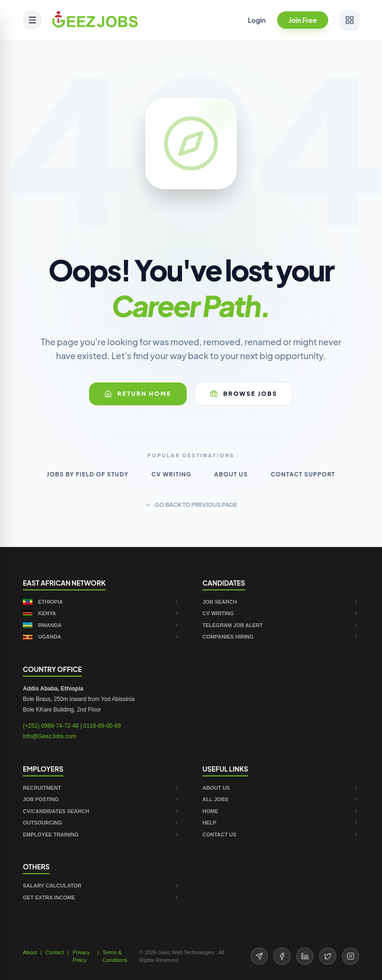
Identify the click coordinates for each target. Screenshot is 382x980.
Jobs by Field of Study (88, 474)
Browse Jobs (244, 394)
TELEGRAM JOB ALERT (281, 625)
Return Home (138, 394)
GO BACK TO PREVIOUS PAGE (191, 505)
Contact (55, 952)
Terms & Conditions (115, 956)
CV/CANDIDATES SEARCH (101, 811)
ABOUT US (281, 788)
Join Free (303, 20)
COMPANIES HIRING (281, 637)
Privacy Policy (81, 956)
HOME (281, 811)
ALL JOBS (281, 799)
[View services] (350, 20)
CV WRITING (281, 613)
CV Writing (171, 474)
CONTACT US (281, 835)
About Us (231, 474)
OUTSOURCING (101, 823)
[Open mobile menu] (32, 20)
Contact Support (303, 474)
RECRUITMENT (101, 788)
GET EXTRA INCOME (101, 897)
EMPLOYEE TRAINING (101, 835)
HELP (281, 823)
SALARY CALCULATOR (101, 886)
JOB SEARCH (281, 602)
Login (257, 20)
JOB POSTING (101, 799)
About (30, 952)
